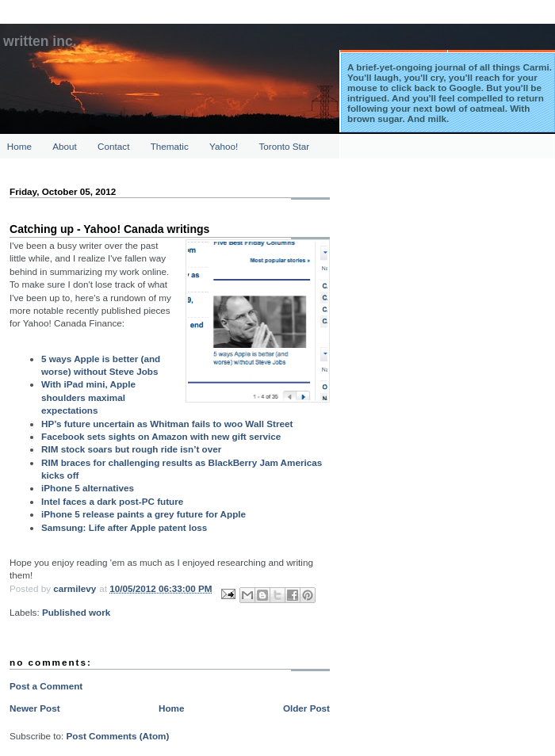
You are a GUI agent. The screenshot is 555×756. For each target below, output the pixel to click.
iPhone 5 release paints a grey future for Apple (144, 514)
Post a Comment (46, 686)
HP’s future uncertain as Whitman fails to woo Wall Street (167, 424)
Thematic (170, 146)
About (65, 146)
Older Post (306, 708)
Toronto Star (285, 146)
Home (19, 146)
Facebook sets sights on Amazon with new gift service (161, 436)
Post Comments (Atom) (117, 736)
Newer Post (35, 708)
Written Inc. (40, 41)
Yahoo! (224, 146)
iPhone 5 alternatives (88, 488)
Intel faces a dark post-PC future (112, 501)
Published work (76, 612)
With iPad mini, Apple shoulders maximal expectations (88, 397)
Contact (113, 146)
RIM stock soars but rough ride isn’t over (131, 449)
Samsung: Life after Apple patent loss (124, 527)
